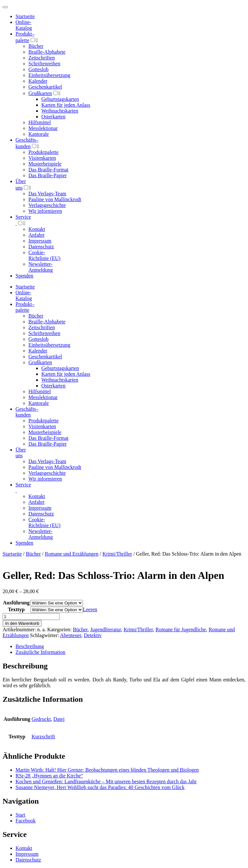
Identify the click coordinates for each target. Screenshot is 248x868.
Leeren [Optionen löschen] (90, 609)
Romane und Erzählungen (72, 554)
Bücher (36, 46)
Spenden (24, 276)
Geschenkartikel (45, 87)
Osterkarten (53, 117)
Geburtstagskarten (60, 99)
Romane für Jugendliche (181, 629)
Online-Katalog (24, 25)
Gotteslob (38, 69)
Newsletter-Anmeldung (41, 267)
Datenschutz (41, 247)
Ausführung (16, 603)
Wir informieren (45, 211)
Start (20, 815)
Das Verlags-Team (47, 194)
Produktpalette (43, 152)
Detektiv (93, 635)
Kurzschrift (43, 737)
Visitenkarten (42, 158)
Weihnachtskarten (60, 111)
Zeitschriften (42, 58)
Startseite (12, 554)
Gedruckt (41, 719)
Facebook (26, 821)
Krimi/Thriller (117, 554)
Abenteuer (71, 635)
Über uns (21, 453)
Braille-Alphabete (47, 52)
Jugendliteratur (105, 629)
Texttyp (16, 609)
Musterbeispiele (45, 164)
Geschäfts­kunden (27, 412)
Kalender (38, 81)
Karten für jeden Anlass (66, 105)
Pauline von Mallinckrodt (55, 199)
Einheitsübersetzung (49, 75)
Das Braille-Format (48, 170)
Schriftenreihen (44, 64)
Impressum (40, 241)
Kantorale (39, 134)
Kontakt (37, 229)
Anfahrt (36, 235)
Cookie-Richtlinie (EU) (44, 255)
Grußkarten (40, 93)
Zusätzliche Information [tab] (40, 652)
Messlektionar (43, 128)
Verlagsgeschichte (47, 205)
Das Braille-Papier (48, 175)
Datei (59, 719)
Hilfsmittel (40, 122)
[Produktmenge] (31, 617)
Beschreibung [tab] (30, 646)
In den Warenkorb (22, 623)
